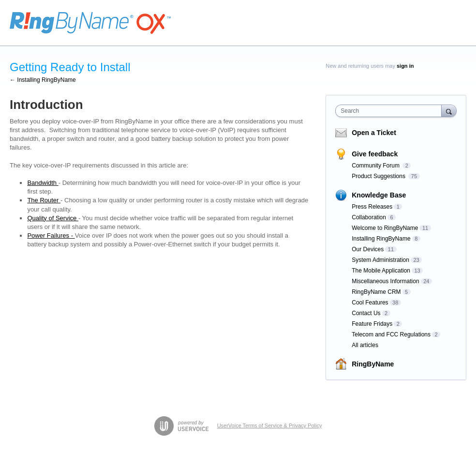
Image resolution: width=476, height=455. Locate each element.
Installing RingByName (381, 239)
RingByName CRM (376, 292)
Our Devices (368, 249)
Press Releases (372, 207)
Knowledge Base (379, 195)
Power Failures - (51, 235)
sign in (405, 66)
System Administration (380, 260)
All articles (365, 345)
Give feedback (375, 154)
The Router (44, 200)
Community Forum (376, 166)
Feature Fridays (372, 324)
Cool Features (370, 303)
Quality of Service (53, 218)
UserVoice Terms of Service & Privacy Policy (270, 425)
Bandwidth (43, 183)
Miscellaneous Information (385, 281)
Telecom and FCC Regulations (391, 334)
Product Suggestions (379, 176)
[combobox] (390, 111)
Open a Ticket (374, 133)
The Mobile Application (381, 271)
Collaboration (369, 217)
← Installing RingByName (43, 80)
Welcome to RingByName (385, 228)
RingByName (373, 364)
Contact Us (366, 313)
